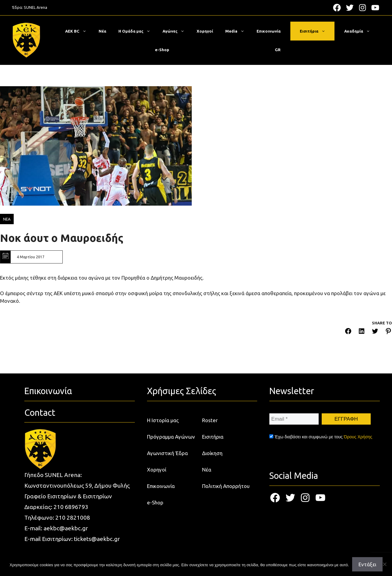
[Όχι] (384, 564)
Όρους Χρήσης (358, 437)
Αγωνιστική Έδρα (167, 453)
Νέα (102, 31)
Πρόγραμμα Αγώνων (171, 437)
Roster (210, 420)
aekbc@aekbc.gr (66, 528)
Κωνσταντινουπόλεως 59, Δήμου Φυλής (77, 486)
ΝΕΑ (7, 219)
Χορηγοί (205, 31)
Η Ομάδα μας (137, 31)
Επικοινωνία (269, 31)
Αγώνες (177, 31)
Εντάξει (367, 564)
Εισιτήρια (316, 31)
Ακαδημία (360, 31)
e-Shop (162, 50)
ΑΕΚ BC (79, 31)
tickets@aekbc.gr (97, 539)
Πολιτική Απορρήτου (226, 486)
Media (238, 31)
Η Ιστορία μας (163, 420)
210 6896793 (71, 507)
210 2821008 (73, 518)
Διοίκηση (212, 453)
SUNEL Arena (35, 7)
